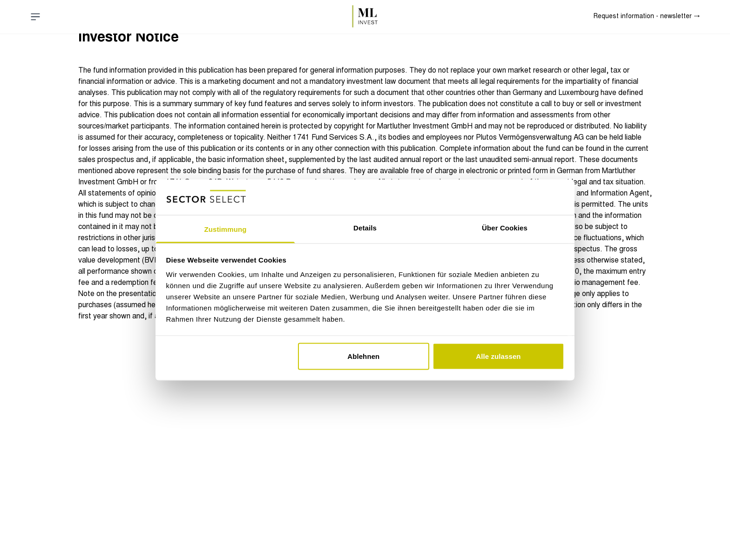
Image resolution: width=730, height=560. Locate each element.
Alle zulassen (498, 356)
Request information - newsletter (647, 17)
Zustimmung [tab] (226, 229)
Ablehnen (363, 356)
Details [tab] (365, 228)
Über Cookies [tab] (505, 228)
